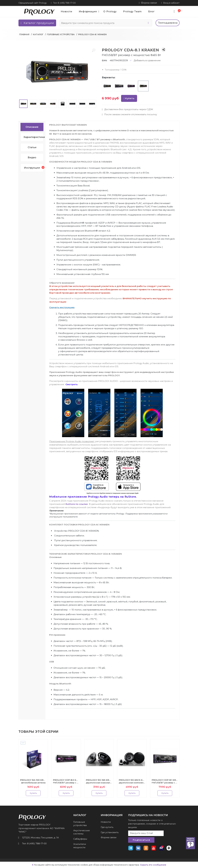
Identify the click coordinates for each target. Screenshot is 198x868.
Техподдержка (168, 23)
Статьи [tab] (32, 147)
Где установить (110, 832)
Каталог (38, 34)
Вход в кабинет (170, 3)
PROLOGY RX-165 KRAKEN (99, 781)
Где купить (107, 827)
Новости (67, 12)
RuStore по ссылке (77, 504)
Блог (151, 12)
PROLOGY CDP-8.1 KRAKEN (165, 781)
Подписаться (141, 840)
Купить (129, 98)
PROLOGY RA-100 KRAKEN (33, 781)
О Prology (110, 12)
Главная (24, 34)
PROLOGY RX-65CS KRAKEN (132, 781)
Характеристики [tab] (33, 137)
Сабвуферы (80, 839)
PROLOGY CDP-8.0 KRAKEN (66, 781)
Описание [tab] (32, 127)
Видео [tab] (32, 157)
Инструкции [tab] (34, 168)
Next (181, 768)
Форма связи (148, 3)
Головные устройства (61, 34)
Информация (90, 11)
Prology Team (132, 12)
